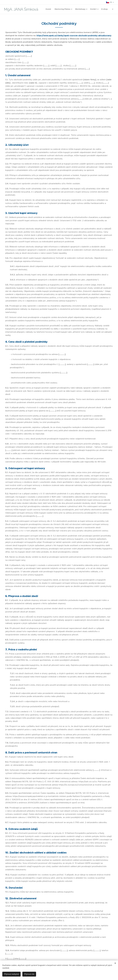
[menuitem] (78, 9)
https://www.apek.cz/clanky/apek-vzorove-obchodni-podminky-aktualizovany (74, 36)
